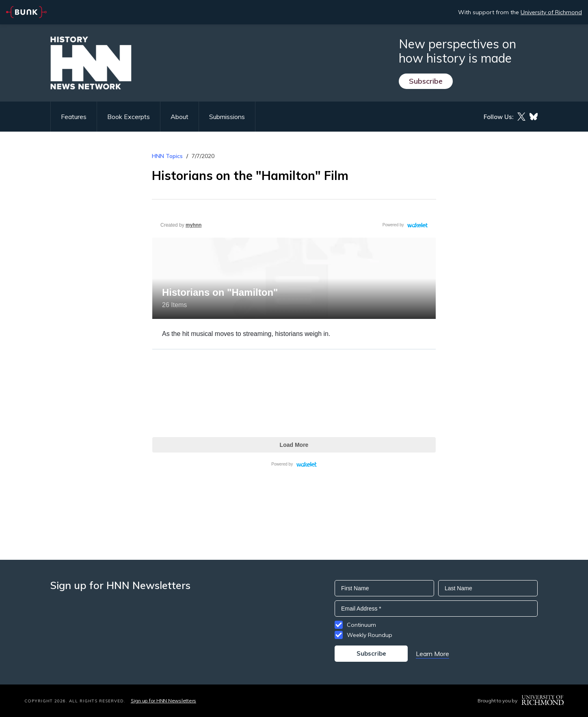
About (179, 117)
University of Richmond (551, 12)
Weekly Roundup (370, 635)
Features (74, 117)
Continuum (361, 625)
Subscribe (426, 81)
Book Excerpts (129, 117)
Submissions (227, 117)
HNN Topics (167, 156)
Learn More (432, 654)
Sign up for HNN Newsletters (163, 701)
